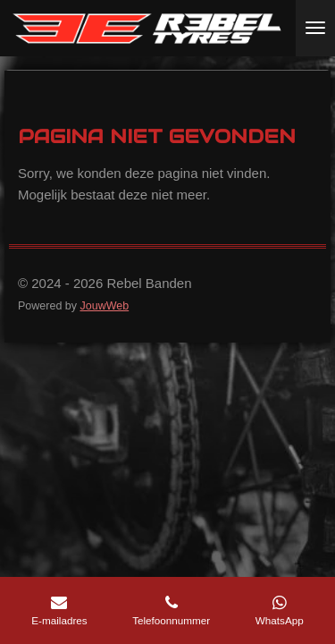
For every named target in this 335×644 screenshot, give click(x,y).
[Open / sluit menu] (315, 28)
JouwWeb (104, 306)
